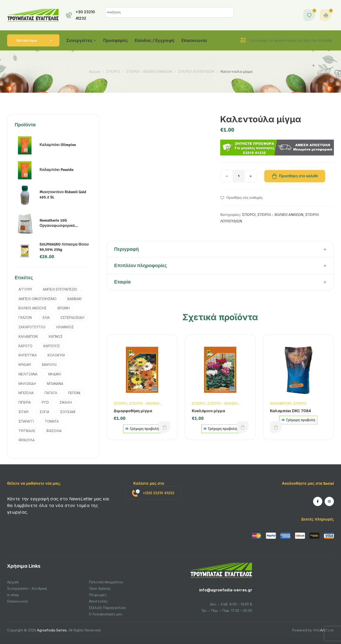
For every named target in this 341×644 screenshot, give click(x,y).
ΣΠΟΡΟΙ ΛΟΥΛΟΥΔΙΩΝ (196, 71)
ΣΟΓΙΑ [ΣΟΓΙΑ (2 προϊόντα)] (44, 412)
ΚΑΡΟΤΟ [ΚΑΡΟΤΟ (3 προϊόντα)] (25, 346)
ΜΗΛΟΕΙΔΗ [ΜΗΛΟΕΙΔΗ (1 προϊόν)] (27, 384)
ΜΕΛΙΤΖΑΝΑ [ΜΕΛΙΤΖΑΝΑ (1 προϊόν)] (28, 374)
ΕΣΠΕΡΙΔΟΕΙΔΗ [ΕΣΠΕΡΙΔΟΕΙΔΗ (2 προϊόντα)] (72, 317)
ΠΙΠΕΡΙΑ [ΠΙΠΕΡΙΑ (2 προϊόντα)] (25, 402)
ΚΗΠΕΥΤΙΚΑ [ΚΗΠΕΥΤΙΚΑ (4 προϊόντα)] (28, 355)
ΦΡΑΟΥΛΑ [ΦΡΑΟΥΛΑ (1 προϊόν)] (27, 440)
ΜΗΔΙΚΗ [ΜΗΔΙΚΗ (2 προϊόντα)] (55, 374)
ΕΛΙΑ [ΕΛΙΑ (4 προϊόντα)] (46, 317)
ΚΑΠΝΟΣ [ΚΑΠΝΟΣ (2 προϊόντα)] (56, 336)
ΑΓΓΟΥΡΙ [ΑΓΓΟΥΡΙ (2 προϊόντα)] (25, 289)
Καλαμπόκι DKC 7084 (290, 411)
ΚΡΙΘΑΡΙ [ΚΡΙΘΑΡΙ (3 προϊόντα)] (25, 365)
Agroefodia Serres (52, 630)
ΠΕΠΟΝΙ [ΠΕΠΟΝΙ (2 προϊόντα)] (74, 393)
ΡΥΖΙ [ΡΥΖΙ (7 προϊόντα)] (45, 402)
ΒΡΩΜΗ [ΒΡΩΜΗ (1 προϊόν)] (64, 308)
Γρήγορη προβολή (298, 420)
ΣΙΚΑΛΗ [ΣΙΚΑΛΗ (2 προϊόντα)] (66, 402)
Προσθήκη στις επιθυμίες (245, 198)
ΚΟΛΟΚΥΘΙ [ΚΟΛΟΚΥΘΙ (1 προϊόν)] (56, 355)
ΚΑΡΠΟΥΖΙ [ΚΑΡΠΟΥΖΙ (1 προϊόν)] (52, 346)
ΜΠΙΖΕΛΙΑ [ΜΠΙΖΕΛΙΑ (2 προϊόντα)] (26, 393)
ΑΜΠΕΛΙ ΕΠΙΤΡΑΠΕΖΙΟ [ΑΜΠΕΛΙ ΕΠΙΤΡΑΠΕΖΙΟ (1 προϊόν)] (60, 289)
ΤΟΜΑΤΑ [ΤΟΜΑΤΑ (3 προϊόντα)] (52, 421)
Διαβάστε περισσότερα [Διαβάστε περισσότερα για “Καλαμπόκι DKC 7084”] (276, 427)
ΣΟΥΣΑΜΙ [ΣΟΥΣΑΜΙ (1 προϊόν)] (68, 412)
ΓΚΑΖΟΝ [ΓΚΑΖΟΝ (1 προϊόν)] (25, 317)
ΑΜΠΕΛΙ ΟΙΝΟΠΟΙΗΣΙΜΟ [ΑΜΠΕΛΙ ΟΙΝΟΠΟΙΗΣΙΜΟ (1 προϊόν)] (38, 299)
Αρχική (94, 71)
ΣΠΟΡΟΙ (113, 71)
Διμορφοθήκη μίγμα (133, 411)
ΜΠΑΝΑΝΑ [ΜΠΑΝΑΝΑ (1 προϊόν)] (55, 384)
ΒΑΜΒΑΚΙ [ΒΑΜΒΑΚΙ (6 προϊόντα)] (75, 299)
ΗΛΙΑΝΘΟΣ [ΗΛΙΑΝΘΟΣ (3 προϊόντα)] (65, 327)
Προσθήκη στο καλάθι (298, 176)
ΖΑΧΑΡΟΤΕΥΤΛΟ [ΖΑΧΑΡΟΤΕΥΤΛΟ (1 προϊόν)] (32, 327)
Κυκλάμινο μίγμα (208, 411)
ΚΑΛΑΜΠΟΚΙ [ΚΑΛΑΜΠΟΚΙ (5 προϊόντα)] (28, 336)
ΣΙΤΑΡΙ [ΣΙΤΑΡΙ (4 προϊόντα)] (24, 412)
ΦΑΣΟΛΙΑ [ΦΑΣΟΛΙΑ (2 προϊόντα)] (54, 431)
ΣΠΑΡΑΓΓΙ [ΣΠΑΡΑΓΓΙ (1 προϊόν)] (26, 421)
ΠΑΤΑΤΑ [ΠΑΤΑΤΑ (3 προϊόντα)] (51, 393)
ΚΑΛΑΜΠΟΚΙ (281, 403)
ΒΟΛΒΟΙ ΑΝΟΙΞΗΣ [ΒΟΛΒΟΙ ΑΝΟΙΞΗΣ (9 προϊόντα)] (33, 308)
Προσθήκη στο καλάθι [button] (165, 427)
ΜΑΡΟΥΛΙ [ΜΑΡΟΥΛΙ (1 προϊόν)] (49, 365)
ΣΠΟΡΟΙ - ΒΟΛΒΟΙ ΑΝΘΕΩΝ (149, 71)
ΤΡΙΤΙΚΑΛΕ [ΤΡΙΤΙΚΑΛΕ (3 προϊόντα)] (27, 431)
